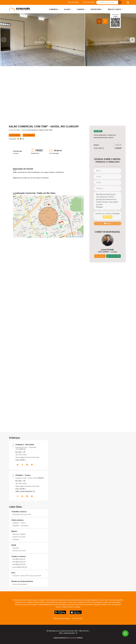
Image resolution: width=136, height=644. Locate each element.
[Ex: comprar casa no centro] (107, 2)
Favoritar (15, 135)
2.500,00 (118, 145)
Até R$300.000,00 (19, 562)
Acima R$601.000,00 (20, 567)
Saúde (24, 130)
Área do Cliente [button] (115, 9)
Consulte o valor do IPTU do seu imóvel (27, 576)
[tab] (99, 21)
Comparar (29, 135)
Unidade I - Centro (19, 523)
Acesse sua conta (19, 537)
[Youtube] (32, 465)
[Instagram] (22, 465)
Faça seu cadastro (19, 534)
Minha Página (100, 256)
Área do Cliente (73, 2)
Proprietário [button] (96, 9)
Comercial (12, 130)
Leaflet (69, 237)
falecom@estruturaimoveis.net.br (27, 457)
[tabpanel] (68, 40)
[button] (128, 2)
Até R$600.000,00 (19, 564)
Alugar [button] (67, 9)
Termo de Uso (77, 618)
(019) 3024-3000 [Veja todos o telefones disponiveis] (89, 2)
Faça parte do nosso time (22, 514)
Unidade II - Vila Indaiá (20, 526)
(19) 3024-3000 (21, 455)
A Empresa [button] (53, 9)
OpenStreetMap (78, 237)
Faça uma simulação (20, 584)
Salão (18, 130)
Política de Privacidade (62, 618)
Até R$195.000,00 (19, 559)
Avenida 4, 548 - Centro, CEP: (29, 478)
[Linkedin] (27, 465)
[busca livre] (120, 2)
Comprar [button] (80, 9)
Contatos (16, 539)
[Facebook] (18, 465)
